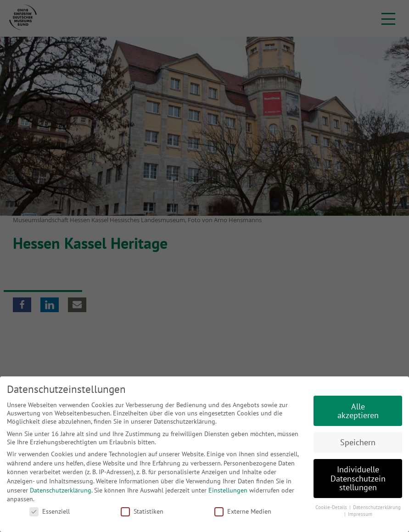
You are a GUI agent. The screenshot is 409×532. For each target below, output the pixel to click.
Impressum (360, 514)
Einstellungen (228, 490)
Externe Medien (243, 511)
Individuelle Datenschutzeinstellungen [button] (358, 478)
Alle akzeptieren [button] (358, 411)
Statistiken (142, 511)
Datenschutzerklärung (61, 490)
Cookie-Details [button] (332, 507)
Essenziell (50, 511)
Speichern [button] (358, 442)
